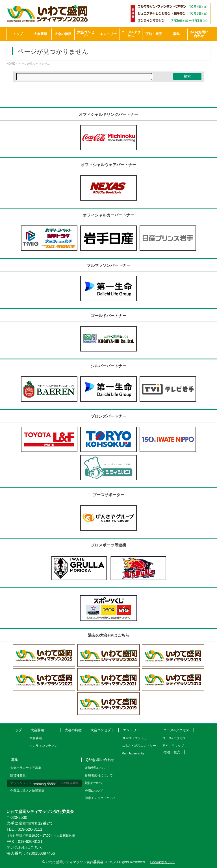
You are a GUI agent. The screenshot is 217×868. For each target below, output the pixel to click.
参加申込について (97, 768)
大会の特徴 (73, 730)
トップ (17, 730)
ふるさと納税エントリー (139, 746)
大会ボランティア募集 (26, 768)
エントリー (131, 730)
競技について (94, 783)
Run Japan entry (133, 753)
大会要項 (37, 730)
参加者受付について (99, 775)
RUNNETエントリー (136, 738)
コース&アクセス (176, 730)
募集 (15, 760)
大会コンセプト (102, 730)
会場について (94, 791)
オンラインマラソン (43, 746)
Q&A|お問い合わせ (100, 760)
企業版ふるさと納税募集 (27, 791)
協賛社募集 (18, 775)
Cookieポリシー (162, 862)
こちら (36, 847)
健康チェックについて (100, 798)
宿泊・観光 (172, 752)
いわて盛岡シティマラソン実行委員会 (79, 862)
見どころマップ (173, 746)
